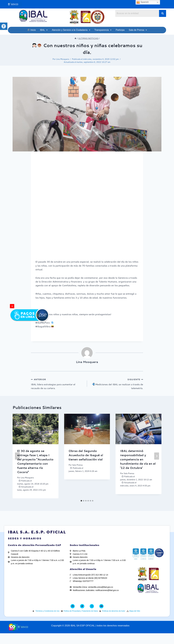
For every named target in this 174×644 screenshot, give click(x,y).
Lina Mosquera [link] (63, 59)
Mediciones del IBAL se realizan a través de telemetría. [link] (116, 384)
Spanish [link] (143, 2)
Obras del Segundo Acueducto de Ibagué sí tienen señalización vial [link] (86, 455)
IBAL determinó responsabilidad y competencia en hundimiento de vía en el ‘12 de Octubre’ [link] (138, 459)
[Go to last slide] (17, 456)
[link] (4, 26)
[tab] (81, 501)
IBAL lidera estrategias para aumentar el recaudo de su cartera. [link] (58, 384)
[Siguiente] (157, 456)
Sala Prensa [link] (77, 465)
